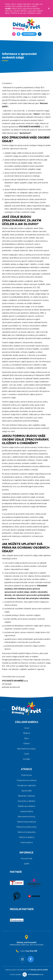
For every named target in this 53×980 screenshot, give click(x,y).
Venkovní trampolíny (27, 832)
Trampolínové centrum (27, 780)
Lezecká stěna (27, 811)
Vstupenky (29, 34)
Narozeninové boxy (26, 817)
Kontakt (27, 759)
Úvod (27, 728)
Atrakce (27, 733)
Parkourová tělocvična (26, 827)
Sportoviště (27, 791)
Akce (26, 738)
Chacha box (26, 775)
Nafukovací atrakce (27, 806)
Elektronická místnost (27, 822)
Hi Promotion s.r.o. (36, 974)
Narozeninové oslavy (26, 749)
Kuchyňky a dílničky (27, 801)
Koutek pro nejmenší (27, 785)
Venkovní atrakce (27, 837)
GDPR (27, 864)
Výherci (27, 743)
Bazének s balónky (27, 796)
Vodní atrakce (27, 842)
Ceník (26, 754)
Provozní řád (26, 859)
